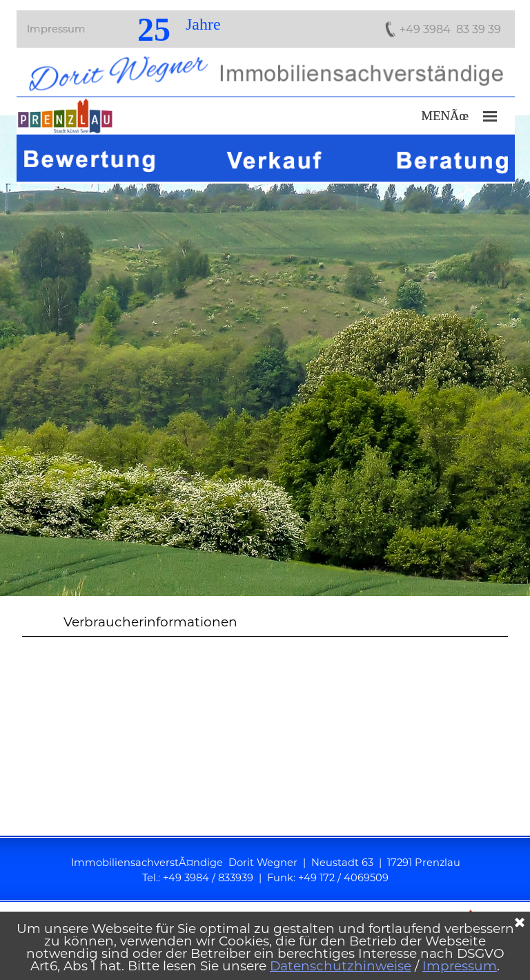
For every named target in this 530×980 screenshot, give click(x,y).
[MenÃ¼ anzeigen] (490, 116)
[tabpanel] (265, 356)
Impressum (56, 29)
